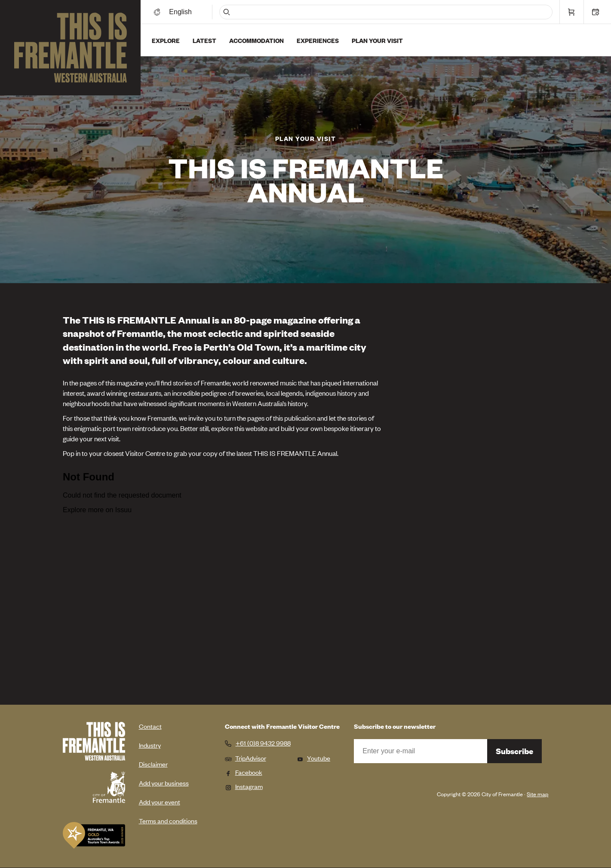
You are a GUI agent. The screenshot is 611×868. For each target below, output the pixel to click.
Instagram (244, 786)
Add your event (160, 802)
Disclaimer (153, 764)
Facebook (244, 772)
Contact (150, 726)
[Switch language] (182, 12)
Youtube (313, 758)
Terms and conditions (168, 821)
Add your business (164, 783)
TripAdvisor (246, 758)
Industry (150, 745)
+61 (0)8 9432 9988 (263, 743)
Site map (537, 794)
